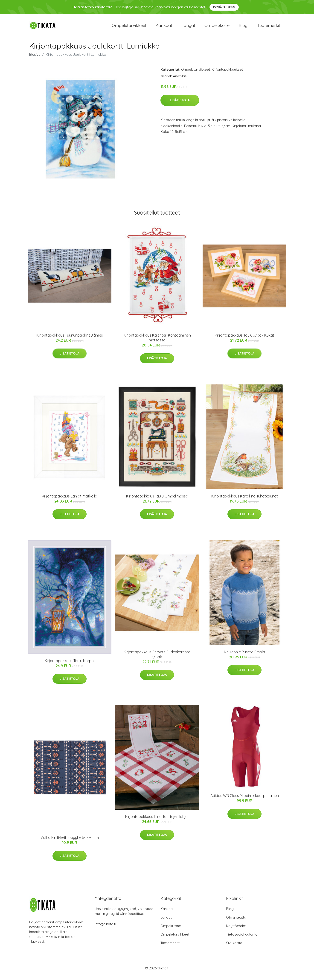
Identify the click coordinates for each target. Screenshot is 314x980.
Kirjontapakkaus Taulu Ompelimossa (157, 500)
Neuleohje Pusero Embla (244, 656)
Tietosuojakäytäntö (242, 938)
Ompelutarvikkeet (129, 28)
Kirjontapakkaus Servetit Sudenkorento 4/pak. (157, 658)
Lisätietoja (180, 104)
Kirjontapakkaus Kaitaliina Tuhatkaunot (245, 500)
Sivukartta (234, 947)
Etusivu (35, 58)
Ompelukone (217, 28)
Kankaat (164, 28)
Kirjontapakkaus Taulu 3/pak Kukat (244, 339)
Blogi (243, 28)
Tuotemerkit (269, 28)
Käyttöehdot (236, 930)
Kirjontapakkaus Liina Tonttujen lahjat (157, 821)
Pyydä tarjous (224, 7)
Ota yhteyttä (236, 921)
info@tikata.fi (105, 928)
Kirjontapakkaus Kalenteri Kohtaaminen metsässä (157, 342)
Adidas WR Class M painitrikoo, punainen (245, 800)
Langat (188, 28)
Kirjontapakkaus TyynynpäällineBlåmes (70, 339)
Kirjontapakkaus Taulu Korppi (70, 665)
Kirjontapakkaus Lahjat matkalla (70, 500)
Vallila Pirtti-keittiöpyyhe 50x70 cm (70, 842)
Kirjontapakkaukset (227, 73)
